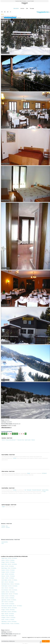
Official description (6, 428)
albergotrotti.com (11, 424)
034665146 (5, 420)
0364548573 (6, 422)
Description (16, 8)
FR (2, 12)
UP (25, 322)
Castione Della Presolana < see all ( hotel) (25, 1)
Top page (32, 8)
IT (11, 12)
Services (22, 8)
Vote (27, 8)
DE (8, 12)
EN (5, 12)
